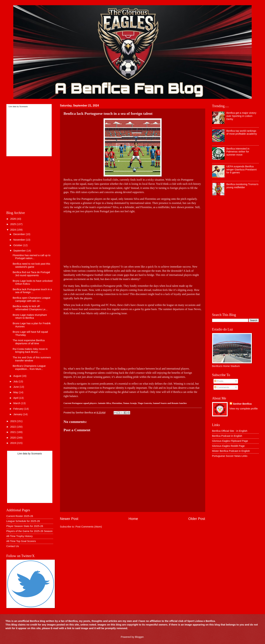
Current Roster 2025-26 (20, 516)
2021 (13, 432)
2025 (13, 224)
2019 (13, 443)
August (18, 376)
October (18, 245)
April (16, 398)
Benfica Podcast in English (227, 436)
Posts (219, 381)
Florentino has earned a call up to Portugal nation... (31, 257)
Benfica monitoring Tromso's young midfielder (242, 186)
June (16, 387)
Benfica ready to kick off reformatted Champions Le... (30, 308)
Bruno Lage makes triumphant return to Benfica (30, 316)
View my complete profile (244, 409)
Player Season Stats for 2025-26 (25, 526)
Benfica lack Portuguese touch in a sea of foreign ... (32, 291)
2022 (13, 427)
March (17, 403)
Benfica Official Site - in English (230, 431)
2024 (13, 230)
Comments (222, 387)
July (16, 381)
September (20, 251)
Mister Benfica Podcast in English (231, 451)
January (18, 414)
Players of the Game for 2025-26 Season (30, 531)
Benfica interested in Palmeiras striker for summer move (238, 152)
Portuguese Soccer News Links (230, 456)
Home (133, 519)
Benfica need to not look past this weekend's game (31, 265)
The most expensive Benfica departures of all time (29, 342)
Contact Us (13, 546)
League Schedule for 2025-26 (23, 521)
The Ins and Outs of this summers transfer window (32, 359)
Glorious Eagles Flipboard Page (230, 441)
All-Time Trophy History (20, 536)
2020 (13, 438)
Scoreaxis (24, 106)
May (16, 392)
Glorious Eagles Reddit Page (228, 446)
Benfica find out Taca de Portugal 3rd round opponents (31, 274)
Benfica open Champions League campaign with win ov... (31, 299)
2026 (13, 219)
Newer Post (69, 519)
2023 (13, 421)
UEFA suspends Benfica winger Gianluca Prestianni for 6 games (241, 169)
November (20, 240)
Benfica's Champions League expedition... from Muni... (29, 367)
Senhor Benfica (242, 404)
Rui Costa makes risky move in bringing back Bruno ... (30, 351)
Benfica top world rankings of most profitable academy (242, 132)
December (20, 234)
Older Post (197, 519)
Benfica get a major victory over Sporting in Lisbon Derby (241, 116)
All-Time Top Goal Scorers (21, 541)
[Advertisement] (133, 238)
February (19, 409)
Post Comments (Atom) (89, 527)
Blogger (139, 637)
